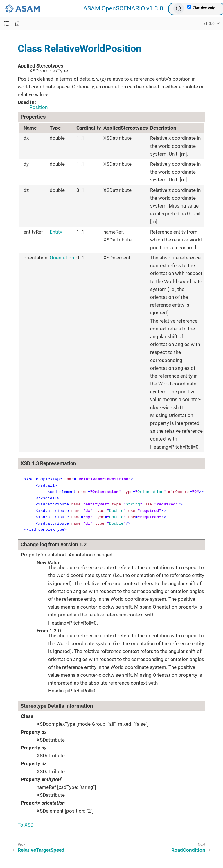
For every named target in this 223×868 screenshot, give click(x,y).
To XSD (26, 825)
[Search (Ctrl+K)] (179, 8)
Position (38, 107)
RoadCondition (188, 850)
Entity (56, 232)
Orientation (62, 258)
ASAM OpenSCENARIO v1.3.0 (123, 9)
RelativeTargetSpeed (41, 850)
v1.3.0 (209, 23)
